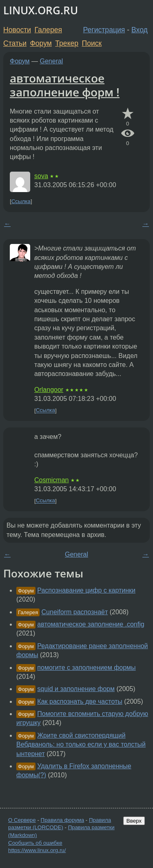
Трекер (67, 43)
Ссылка (21, 201)
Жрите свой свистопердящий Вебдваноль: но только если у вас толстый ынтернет (81, 745)
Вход (140, 30)
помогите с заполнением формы (86, 668)
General (52, 61)
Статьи (15, 43)
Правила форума (63, 820)
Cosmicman (51, 480)
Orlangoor (49, 390)
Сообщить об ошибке (35, 843)
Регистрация (104, 30)
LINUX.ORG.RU (41, 10)
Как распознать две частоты (80, 701)
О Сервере (22, 820)
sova (41, 176)
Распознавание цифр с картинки (86, 590)
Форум (41, 43)
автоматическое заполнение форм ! (65, 85)
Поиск (92, 43)
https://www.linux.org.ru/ (37, 850)
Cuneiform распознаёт (75, 612)
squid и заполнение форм (76, 689)
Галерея (48, 30)
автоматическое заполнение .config (91, 624)
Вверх (134, 821)
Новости (17, 30)
